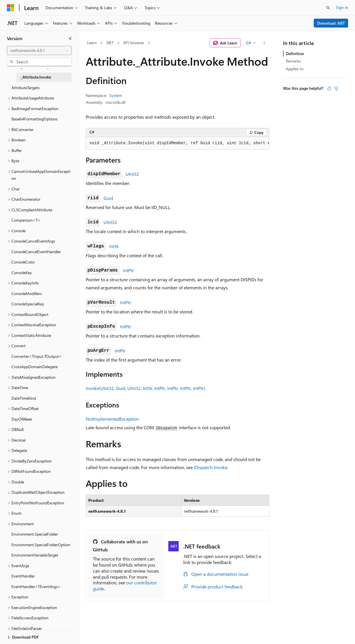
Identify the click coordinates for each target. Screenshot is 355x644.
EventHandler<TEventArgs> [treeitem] (36, 587)
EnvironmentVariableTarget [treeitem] (35, 555)
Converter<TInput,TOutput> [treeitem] (37, 356)
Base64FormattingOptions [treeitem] (35, 119)
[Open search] (328, 8)
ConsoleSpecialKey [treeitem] (28, 304)
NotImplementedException (112, 419)
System (116, 95)
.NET (110, 43)
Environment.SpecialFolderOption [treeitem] (41, 545)
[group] (177, 143)
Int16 (114, 246)
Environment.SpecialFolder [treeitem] (35, 534)
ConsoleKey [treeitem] (22, 273)
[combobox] (39, 50)
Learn (92, 43)
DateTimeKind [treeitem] (24, 398)
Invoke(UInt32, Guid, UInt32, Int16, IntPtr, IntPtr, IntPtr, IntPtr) (146, 388)
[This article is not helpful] (336, 88)
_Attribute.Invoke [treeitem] (36, 77)
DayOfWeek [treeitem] (22, 419)
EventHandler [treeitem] (23, 576)
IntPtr (128, 270)
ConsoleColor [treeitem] (23, 262)
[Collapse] (70, 38)
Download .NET (331, 23)
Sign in (342, 7)
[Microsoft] (11, 8)
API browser (134, 43)
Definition (295, 53)
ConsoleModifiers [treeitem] (27, 293)
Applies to (295, 69)
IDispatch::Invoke (211, 467)
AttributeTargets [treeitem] (26, 88)
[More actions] (264, 43)
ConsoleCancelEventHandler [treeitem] (36, 252)
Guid (108, 198)
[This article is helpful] (329, 88)
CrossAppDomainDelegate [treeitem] (35, 367)
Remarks (293, 61)
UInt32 (132, 174)
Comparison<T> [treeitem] (26, 220)
